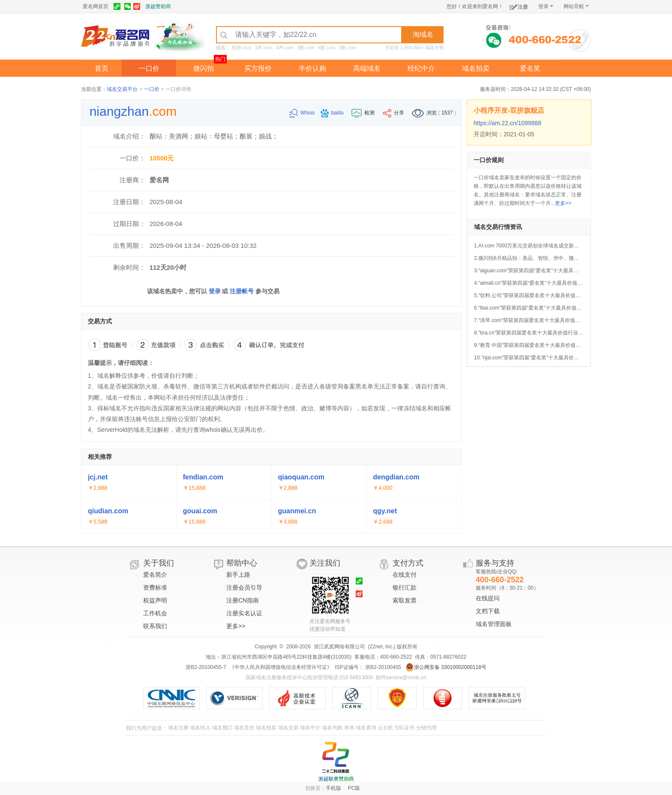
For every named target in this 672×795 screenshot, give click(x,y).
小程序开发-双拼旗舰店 (509, 110)
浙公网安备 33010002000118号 (446, 667)
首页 (102, 68)
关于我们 (159, 563)
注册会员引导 (244, 587)
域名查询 (366, 728)
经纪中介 (421, 68)
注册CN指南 (243, 600)
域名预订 (222, 728)
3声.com (264, 48)
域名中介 (310, 728)
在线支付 (405, 575)
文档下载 (488, 611)
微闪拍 (204, 68)
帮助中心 (242, 563)
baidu (333, 113)
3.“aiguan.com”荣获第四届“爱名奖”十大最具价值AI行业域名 (541, 271)
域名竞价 (244, 728)
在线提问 (488, 598)
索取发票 (405, 600)
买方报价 (258, 68)
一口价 (149, 68)
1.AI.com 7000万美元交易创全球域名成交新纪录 (529, 246)
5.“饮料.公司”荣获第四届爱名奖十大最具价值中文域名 (535, 295)
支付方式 (408, 563)
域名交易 (288, 728)
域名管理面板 (494, 624)
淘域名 (423, 35)
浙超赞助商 (158, 6)
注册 (519, 5)
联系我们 (155, 626)
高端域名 (367, 68)
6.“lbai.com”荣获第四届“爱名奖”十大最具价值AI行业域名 (538, 308)
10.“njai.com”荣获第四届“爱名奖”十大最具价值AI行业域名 (539, 358)
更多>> (563, 203)
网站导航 (576, 6)
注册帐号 (242, 291)
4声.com (285, 48)
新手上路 (238, 575)
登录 (546, 6)
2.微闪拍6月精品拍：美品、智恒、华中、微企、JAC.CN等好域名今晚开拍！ (561, 258)
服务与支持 (495, 563)
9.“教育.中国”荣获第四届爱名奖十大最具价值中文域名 (535, 345)
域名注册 (178, 728)
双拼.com (242, 48)
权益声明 (155, 600)
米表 (349, 728)
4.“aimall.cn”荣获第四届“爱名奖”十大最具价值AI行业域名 (538, 283)
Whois (303, 113)
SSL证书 (405, 728)
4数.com (327, 48)
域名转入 (200, 728)
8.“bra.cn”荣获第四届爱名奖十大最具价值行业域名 (531, 333)
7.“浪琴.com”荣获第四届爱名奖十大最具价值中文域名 (535, 320)
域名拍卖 (476, 68)
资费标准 (155, 587)
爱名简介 (155, 575)
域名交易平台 (122, 89)
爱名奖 (530, 68)
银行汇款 (405, 587)
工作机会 (155, 613)
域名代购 (332, 728)
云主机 (385, 728)
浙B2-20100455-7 (206, 667)
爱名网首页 (96, 6)
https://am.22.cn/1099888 (507, 123)
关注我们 (325, 563)
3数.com (306, 48)
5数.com (348, 48)
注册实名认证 (244, 613)
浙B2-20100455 (382, 667)
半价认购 (312, 68)
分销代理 (426, 728)
